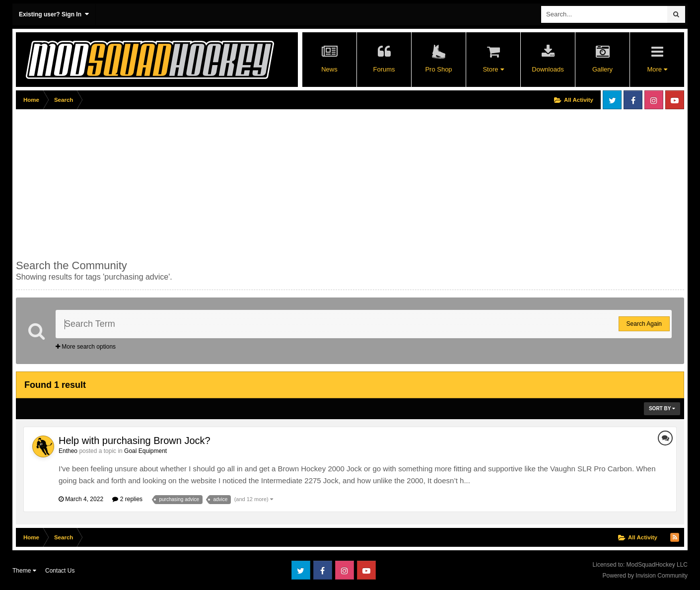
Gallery (602, 69)
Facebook (633, 100)
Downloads (548, 69)
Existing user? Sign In (54, 14)
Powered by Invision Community (645, 576)
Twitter (612, 100)
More (657, 69)
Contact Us (60, 571)
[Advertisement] (197, 182)
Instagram (654, 100)
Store (493, 69)
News (329, 69)
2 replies (127, 499)
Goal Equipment (145, 451)
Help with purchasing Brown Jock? (135, 441)
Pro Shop (438, 69)
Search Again (644, 324)
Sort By (662, 408)
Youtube (675, 100)
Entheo (68, 451)
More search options (86, 347)
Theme (24, 571)
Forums (384, 69)
